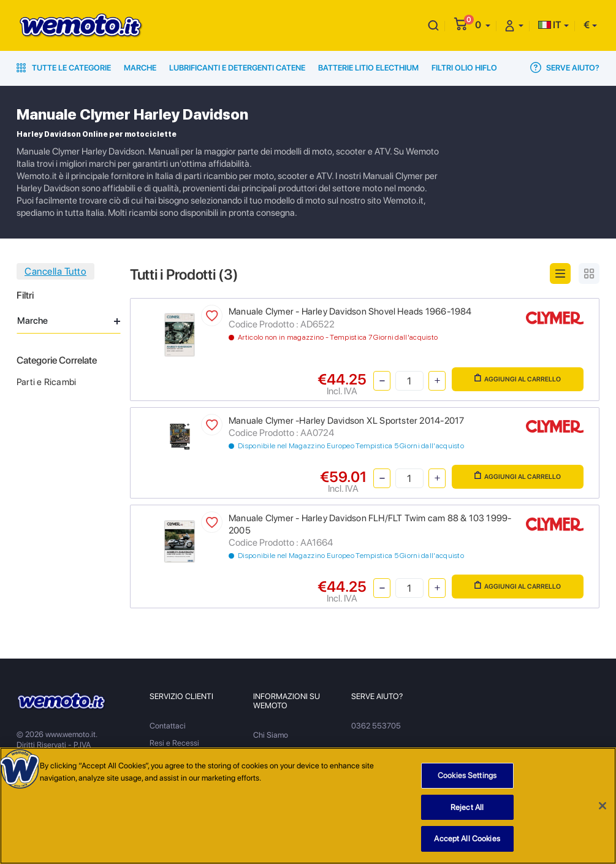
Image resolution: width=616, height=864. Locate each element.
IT (550, 25)
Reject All (467, 810)
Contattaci (168, 726)
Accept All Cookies (467, 842)
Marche (140, 68)
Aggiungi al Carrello (518, 378)
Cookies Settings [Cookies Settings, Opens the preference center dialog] (467, 778)
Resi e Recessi (174, 743)
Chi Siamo (271, 735)
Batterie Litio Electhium (368, 68)
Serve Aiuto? (565, 67)
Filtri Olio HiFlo (464, 68)
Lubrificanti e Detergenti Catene (237, 68)
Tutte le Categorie (64, 68)
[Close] (603, 809)
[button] (483, 25)
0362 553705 (376, 726)
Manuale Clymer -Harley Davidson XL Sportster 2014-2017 (346, 421)
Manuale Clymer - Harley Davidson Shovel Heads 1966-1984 (350, 312)
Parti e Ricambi (46, 382)
